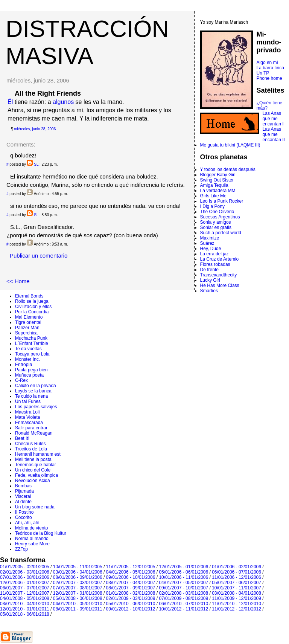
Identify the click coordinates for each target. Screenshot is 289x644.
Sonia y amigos (216, 222)
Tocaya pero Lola (32, 354)
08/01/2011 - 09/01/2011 (78, 609)
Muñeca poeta (29, 375)
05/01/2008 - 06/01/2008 (78, 598)
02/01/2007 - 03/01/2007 (78, 583)
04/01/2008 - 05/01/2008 (25, 598)
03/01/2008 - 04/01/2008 (237, 593)
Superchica (26, 333)
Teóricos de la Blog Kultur (41, 533)
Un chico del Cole (33, 470)
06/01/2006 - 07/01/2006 (237, 572)
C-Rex (21, 380)
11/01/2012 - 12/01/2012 (237, 609)
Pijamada (24, 491)
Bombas (23, 486)
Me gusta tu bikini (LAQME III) (230, 145)
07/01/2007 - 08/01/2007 (78, 588)
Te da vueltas (28, 349)
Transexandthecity (219, 275)
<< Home (18, 281)
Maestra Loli (27, 412)
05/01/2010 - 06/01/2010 (131, 604)
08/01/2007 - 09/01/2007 (131, 588)
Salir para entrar (31, 428)
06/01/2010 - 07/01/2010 (183, 604)
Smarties (209, 291)
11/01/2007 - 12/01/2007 (25, 593)
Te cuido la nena (31, 396)
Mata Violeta (28, 417)
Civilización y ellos (33, 307)
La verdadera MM (218, 191)
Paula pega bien (31, 370)
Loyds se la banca (33, 391)
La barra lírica (270, 68)
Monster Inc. (27, 359)
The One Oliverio (217, 212)
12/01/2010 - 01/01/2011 (25, 609)
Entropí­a (24, 365)
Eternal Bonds (29, 296)
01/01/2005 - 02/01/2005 (25, 567)
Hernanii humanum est (38, 454)
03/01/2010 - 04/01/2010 (25, 604)
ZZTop (21, 549)
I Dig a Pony (212, 206)
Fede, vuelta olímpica (37, 475)
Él (10, 102)
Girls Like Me (213, 196)
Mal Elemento (29, 317)
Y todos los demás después (228, 169)
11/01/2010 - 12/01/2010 (237, 604)
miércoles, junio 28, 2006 (35, 129)
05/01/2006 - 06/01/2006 (183, 572)
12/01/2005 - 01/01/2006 (183, 567)
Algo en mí (267, 63)
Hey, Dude (211, 249)
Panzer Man (27, 328)
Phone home (269, 78)
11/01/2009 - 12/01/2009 (237, 598)
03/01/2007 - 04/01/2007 (131, 583)
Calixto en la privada (36, 386)
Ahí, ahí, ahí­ (27, 523)
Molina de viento (31, 528)
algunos (63, 102)
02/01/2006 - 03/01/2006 (25, 572)
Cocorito (24, 517)
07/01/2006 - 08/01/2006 (25, 577)
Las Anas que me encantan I (273, 119)
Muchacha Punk (31, 338)
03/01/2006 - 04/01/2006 (78, 572)
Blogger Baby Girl (218, 175)
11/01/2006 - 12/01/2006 (237, 577)
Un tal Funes (28, 401)
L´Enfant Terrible (32, 343)
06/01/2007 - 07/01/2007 (25, 588)
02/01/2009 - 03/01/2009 (131, 598)
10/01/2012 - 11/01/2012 (183, 609)
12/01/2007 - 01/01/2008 (78, 593)
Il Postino (24, 512)
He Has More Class (220, 285)
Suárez (207, 243)
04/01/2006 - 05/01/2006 (131, 572)
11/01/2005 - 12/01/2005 (131, 567)
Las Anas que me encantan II (274, 134)
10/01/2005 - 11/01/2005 (78, 567)
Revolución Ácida (33, 481)
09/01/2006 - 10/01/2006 (131, 577)
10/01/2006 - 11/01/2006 (183, 577)
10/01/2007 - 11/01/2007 (237, 588)
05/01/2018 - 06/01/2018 (25, 614)
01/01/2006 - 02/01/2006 (237, 567)
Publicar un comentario (39, 256)
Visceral (23, 496)
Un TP (263, 73)
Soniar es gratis (216, 227)
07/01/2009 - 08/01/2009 (183, 598)
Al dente (23, 502)
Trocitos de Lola (31, 449)
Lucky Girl (210, 280)
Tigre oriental (28, 322)
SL (36, 164)
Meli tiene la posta (33, 459)
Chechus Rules (30, 444)
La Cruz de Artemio (220, 259)
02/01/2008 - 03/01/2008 (183, 593)
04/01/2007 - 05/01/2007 (183, 583)
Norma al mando (32, 539)
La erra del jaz (214, 254)
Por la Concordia (32, 312)
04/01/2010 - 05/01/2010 (78, 604)
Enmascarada (29, 423)
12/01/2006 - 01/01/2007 (25, 583)
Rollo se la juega (32, 301)
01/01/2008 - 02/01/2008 (131, 593)
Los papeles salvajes (36, 407)
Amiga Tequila (214, 185)
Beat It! (22, 438)
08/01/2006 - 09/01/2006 (78, 577)
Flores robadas (215, 264)
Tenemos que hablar (36, 465)
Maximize (210, 238)
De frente (209, 270)
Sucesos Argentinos (220, 217)
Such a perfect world (221, 233)
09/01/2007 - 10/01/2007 (183, 588)
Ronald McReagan (34, 433)
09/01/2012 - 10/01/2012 (131, 609)
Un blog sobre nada (35, 507)
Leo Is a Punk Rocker (222, 201)
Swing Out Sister (217, 180)
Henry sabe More (32, 544)
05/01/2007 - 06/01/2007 (237, 583)
